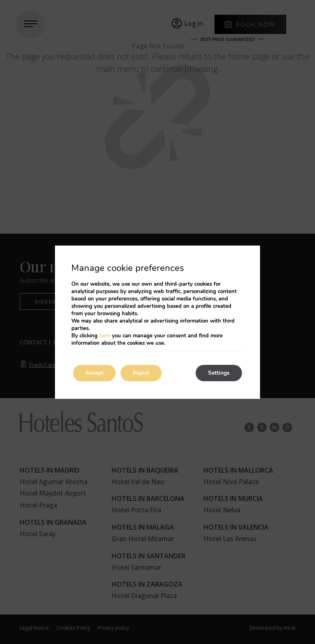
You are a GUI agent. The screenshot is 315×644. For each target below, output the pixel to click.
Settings (219, 373)
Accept (94, 373)
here (105, 336)
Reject (141, 373)
